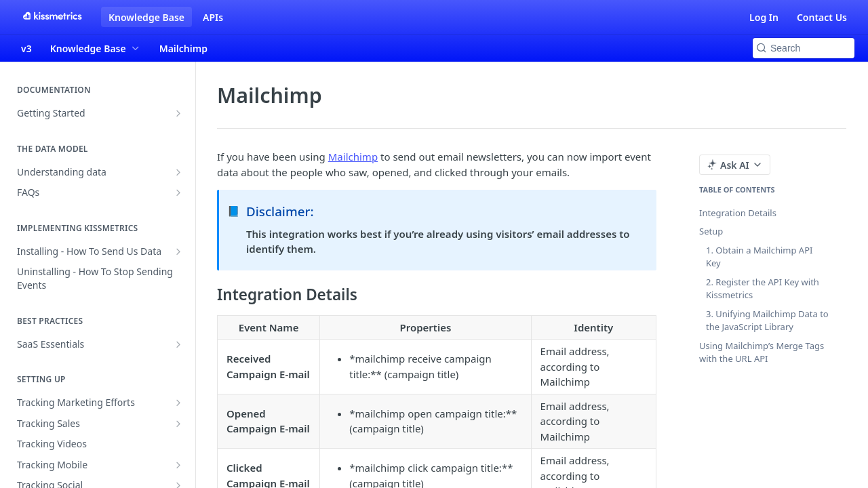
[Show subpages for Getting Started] (178, 113)
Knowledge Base (146, 17)
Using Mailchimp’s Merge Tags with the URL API (762, 352)
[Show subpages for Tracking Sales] (178, 424)
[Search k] (804, 48)
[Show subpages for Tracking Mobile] (178, 465)
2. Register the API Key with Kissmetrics (763, 289)
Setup (711, 231)
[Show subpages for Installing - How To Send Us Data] (178, 251)
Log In (764, 17)
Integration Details (738, 213)
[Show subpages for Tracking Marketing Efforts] (178, 403)
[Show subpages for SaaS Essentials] (178, 344)
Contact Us (822, 17)
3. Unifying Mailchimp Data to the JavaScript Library (767, 321)
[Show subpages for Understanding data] (178, 172)
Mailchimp (353, 157)
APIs (213, 17)
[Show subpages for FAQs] (178, 192)
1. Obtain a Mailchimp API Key (759, 257)
